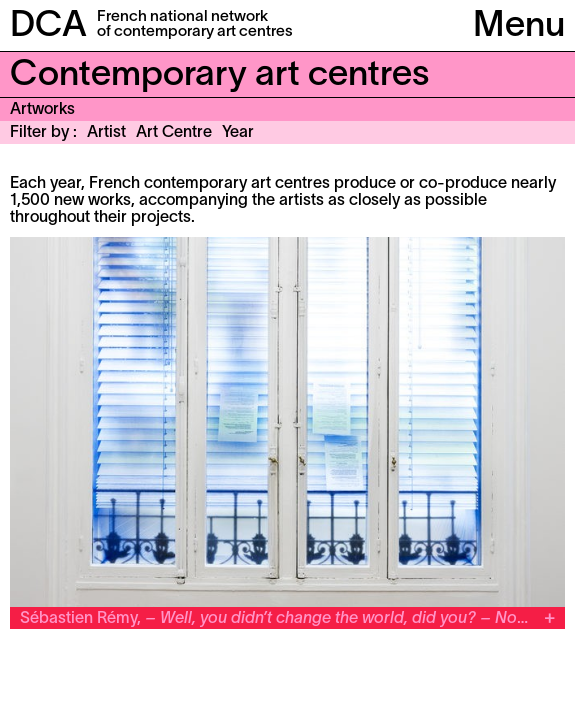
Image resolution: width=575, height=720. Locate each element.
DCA (48, 27)
